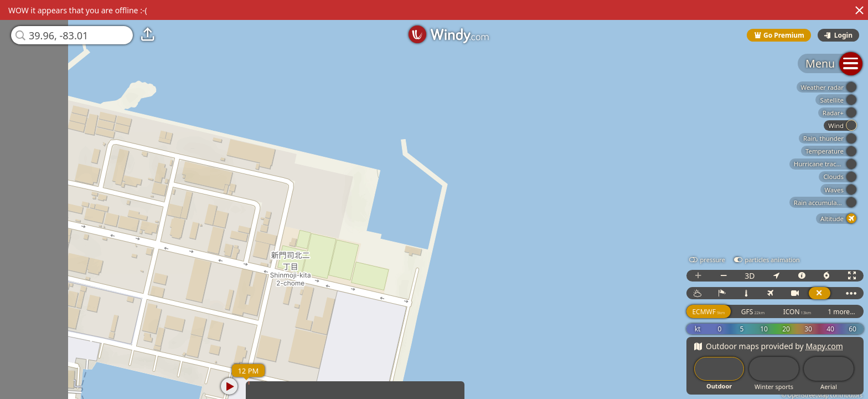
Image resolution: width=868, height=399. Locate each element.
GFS (753, 312)
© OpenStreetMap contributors (822, 395)
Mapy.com (824, 346)
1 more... (841, 312)
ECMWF (708, 312)
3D (750, 276)
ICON (797, 312)
